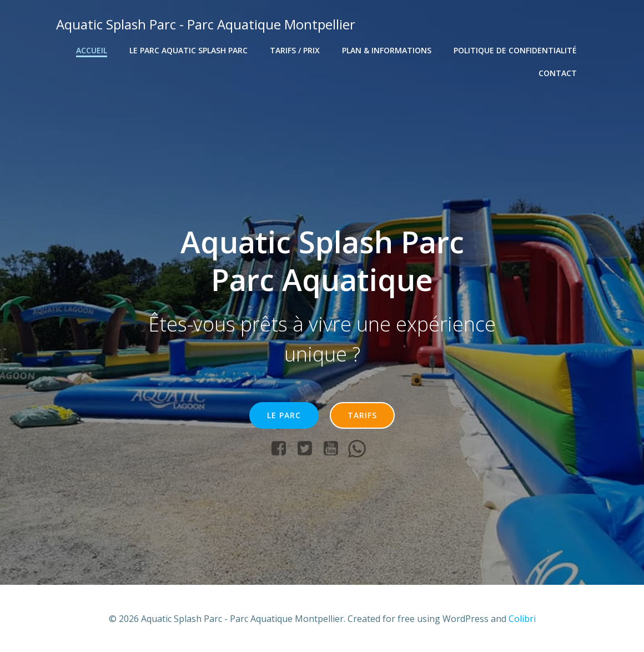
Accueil (92, 50)
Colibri (522, 619)
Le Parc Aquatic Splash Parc (189, 50)
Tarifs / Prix (295, 50)
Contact (558, 73)
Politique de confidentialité (516, 50)
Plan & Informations (387, 50)
